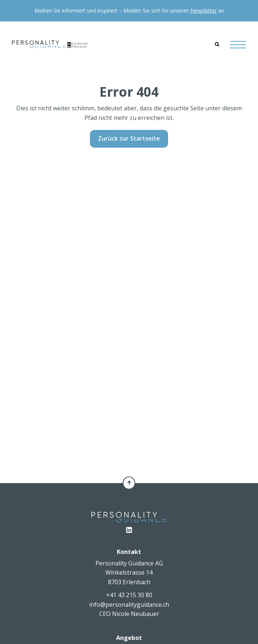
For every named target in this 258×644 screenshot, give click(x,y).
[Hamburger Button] (238, 44)
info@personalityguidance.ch (129, 605)
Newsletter (204, 11)
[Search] (217, 44)
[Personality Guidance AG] (50, 44)
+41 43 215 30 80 (129, 595)
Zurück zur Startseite (129, 138)
